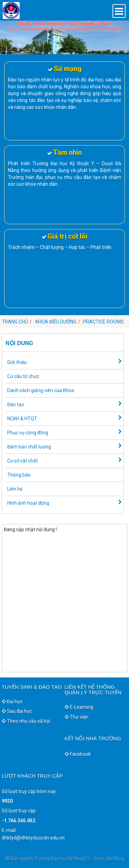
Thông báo (19, 475)
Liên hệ (15, 489)
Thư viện (77, 717)
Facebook (78, 754)
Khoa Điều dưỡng (56, 322)
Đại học (12, 701)
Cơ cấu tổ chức (23, 376)
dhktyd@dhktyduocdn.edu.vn (33, 838)
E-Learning (79, 707)
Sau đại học (17, 711)
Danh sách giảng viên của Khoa (41, 390)
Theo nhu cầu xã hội (26, 721)
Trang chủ (15, 322)
